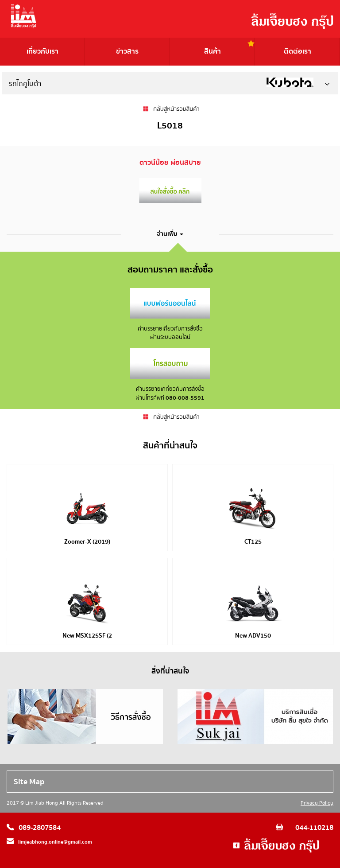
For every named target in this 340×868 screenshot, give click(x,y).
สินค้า (212, 51)
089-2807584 (40, 828)
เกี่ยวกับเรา (42, 51)
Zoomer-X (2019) (87, 542)
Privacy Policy (317, 803)
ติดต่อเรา (297, 51)
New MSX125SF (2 (87, 636)
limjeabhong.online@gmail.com (55, 842)
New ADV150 (253, 636)
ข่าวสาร (127, 51)
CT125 (253, 542)
